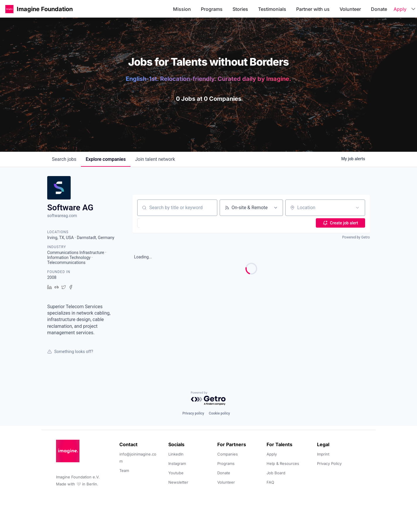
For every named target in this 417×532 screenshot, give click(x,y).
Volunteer (350, 9)
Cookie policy (219, 413)
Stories (240, 9)
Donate (379, 9)
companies (106, 159)
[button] (9, 9)
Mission (182, 9)
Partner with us (313, 9)
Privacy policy (193, 413)
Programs (212, 9)
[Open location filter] (357, 208)
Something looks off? (70, 352)
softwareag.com (62, 216)
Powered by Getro (356, 237)
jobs (64, 159)
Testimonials (272, 9)
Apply (400, 9)
